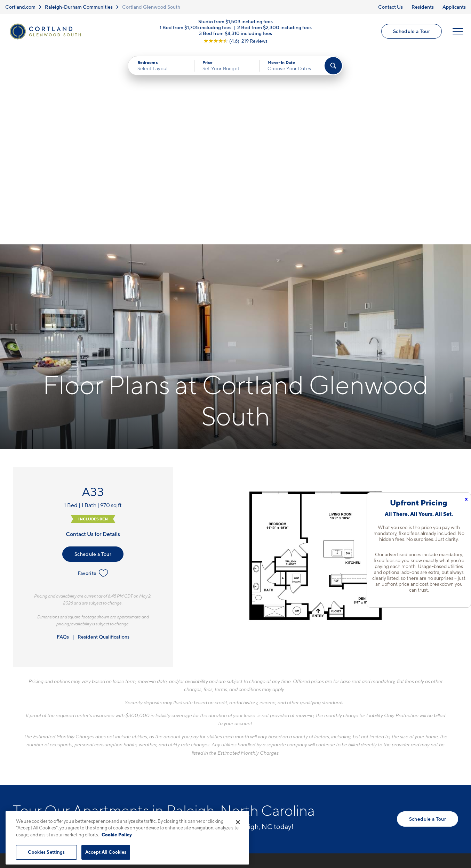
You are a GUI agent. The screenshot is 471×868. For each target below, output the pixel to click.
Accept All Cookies (106, 852)
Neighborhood (343, 712)
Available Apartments (262, 724)
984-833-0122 (136, 712)
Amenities (247, 760)
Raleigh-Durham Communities (79, 7)
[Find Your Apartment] (333, 66)
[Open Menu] (458, 32)
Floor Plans (248, 712)
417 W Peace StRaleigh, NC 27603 (142, 728)
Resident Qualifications (103, 441)
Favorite (93, 378)
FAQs (63, 441)
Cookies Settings (46, 852)
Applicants (454, 7)
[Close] (238, 822)
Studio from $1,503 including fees (235, 22)
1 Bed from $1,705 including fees (195, 28)
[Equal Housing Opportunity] (121, 749)
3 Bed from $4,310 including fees (235, 34)
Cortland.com (20, 7)
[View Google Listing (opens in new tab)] (235, 41)
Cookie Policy (117, 835)
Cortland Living (254, 772)
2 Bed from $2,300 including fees (274, 28)
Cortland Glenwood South (151, 7)
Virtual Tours (250, 736)
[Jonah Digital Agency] (442, 836)
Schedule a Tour (412, 31)
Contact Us (390, 7)
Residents (423, 7)
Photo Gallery (252, 748)
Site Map (266, 840)
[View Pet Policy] (176, 749)
